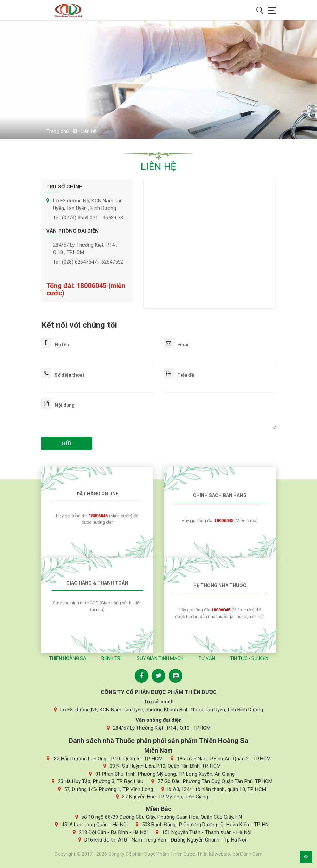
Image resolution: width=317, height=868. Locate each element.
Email (177, 345)
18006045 (92, 286)
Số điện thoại (63, 375)
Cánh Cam (251, 854)
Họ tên (55, 345)
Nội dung (58, 405)
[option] (158, 80)
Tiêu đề (179, 375)
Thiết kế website (214, 854)
